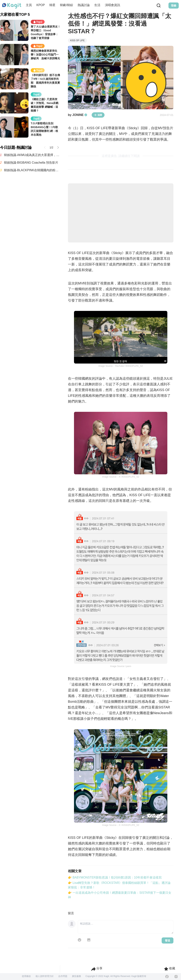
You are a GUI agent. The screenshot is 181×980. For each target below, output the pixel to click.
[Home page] (12, 6)
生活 (97, 5)
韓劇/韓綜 (66, 5)
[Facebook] (167, 977)
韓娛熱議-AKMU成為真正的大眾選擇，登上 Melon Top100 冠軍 (32, 155)
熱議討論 (84, 5)
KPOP (41, 5)
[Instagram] (176, 977)
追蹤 (98, 115)
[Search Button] (159, 6)
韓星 (52, 5)
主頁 (29, 5)
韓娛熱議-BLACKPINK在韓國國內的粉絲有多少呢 (32, 170)
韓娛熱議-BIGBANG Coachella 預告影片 (31, 163)
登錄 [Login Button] (174, 6)
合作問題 (63, 976)
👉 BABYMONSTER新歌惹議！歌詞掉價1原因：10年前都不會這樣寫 (115, 877)
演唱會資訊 (113, 5)
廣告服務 (76, 976)
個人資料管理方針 (45, 976)
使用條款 (26, 976)
